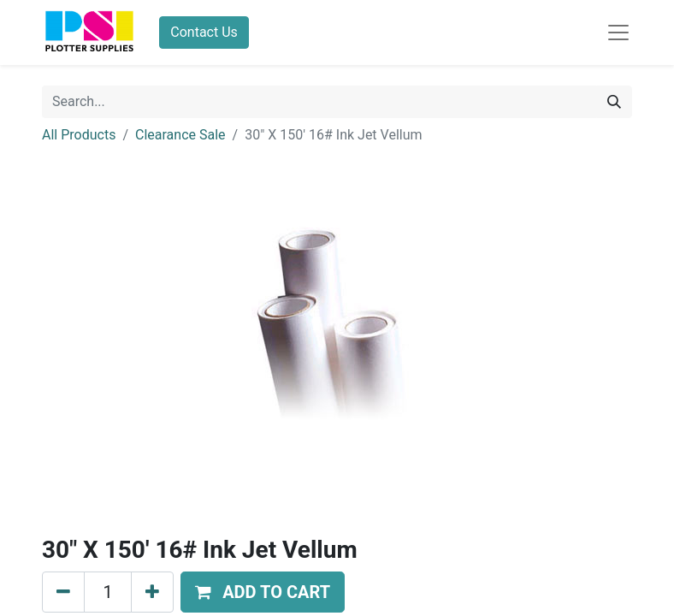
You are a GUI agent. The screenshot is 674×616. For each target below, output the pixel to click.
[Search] (614, 102)
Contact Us (204, 32)
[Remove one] (63, 592)
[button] (263, 592)
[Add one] (152, 592)
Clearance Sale (180, 135)
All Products (79, 135)
